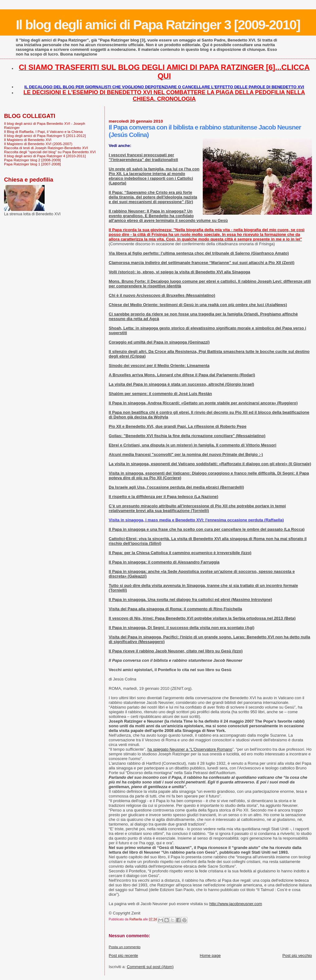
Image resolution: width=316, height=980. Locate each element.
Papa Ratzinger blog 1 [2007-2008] (32, 164)
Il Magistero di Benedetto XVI (28, 140)
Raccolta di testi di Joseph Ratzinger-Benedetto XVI (46, 148)
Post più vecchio (297, 956)
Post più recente (124, 956)
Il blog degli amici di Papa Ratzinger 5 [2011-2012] (45, 136)
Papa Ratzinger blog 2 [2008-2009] (32, 160)
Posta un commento (125, 947)
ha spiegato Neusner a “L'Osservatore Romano (190, 749)
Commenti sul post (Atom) (150, 967)
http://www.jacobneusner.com (236, 904)
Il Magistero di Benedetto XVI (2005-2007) (38, 144)
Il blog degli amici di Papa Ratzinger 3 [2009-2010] (158, 25)
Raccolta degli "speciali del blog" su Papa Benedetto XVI (50, 152)
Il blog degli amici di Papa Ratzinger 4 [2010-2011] (45, 156)
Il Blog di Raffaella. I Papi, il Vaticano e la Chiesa (43, 132)
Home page (210, 956)
